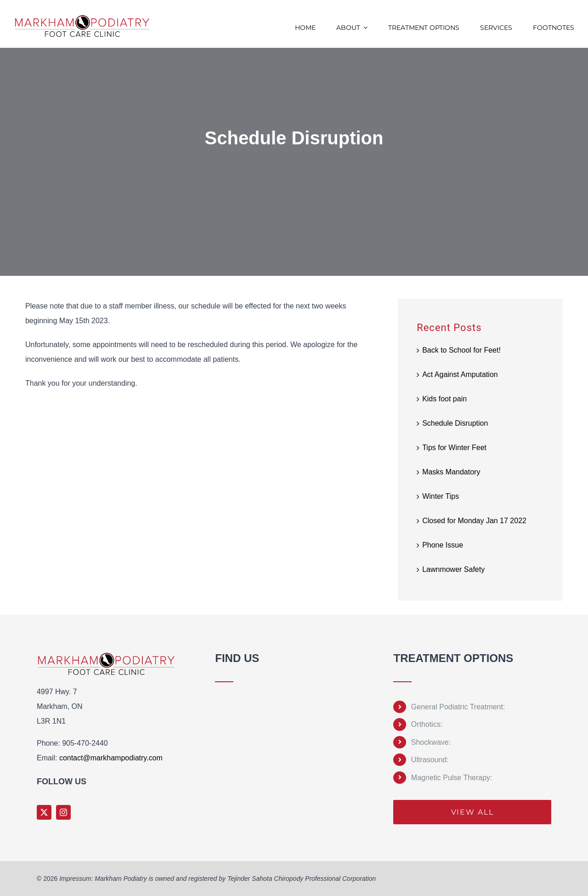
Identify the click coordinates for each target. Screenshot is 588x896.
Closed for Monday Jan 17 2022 (474, 521)
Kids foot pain (444, 399)
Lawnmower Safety (453, 569)
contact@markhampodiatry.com (111, 758)
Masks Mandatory (451, 472)
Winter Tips (441, 496)
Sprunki (217, 801)
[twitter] (44, 812)
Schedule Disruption (455, 423)
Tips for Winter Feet (454, 448)
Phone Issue (443, 545)
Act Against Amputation (460, 374)
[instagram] (63, 812)
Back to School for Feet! (461, 350)
